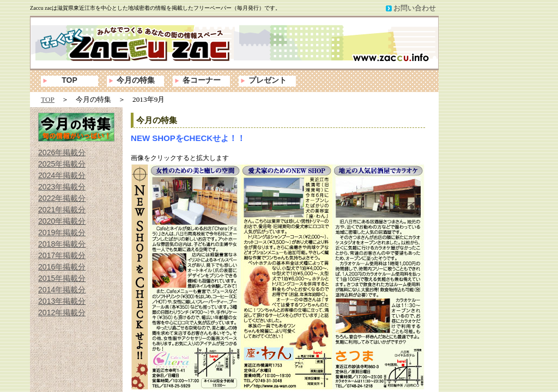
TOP (69, 80)
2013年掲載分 (62, 301)
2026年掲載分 (62, 152)
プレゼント (268, 80)
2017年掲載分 (62, 255)
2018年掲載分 (62, 244)
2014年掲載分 (62, 290)
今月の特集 (136, 80)
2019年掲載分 (62, 232)
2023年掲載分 (62, 187)
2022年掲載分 (62, 198)
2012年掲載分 (62, 313)
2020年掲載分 (62, 221)
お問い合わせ (415, 8)
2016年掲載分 (62, 267)
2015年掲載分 (62, 278)
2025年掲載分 (62, 164)
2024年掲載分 (62, 175)
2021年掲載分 (62, 210)
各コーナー (202, 80)
